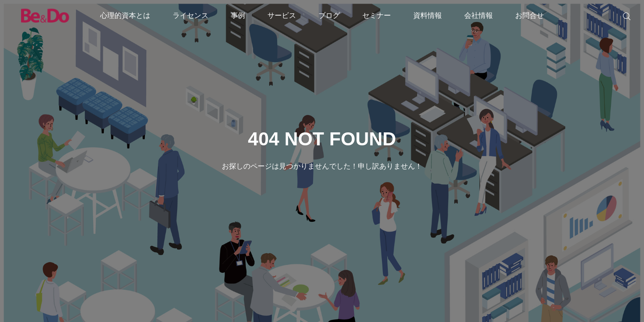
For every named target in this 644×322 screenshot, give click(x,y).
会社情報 (479, 15)
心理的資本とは (125, 15)
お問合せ (530, 15)
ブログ (329, 15)
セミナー (377, 15)
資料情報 (428, 15)
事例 (238, 15)
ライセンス (191, 15)
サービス (282, 15)
